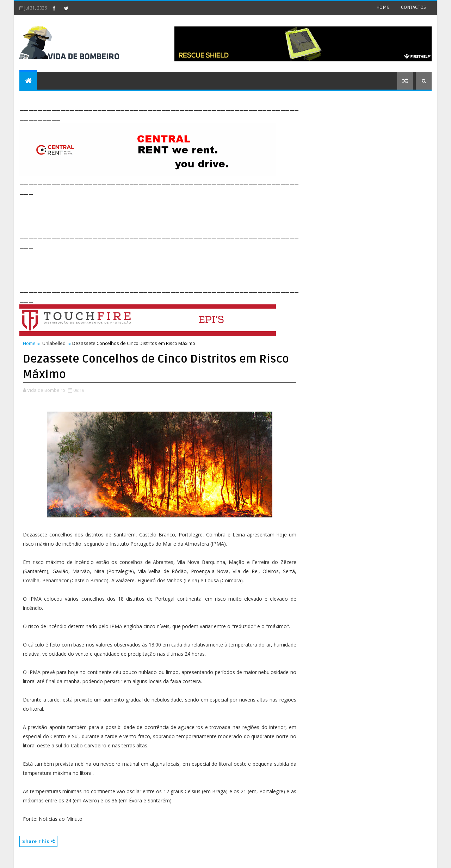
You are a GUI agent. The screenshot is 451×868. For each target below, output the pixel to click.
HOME (383, 7)
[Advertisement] (148, 212)
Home (29, 343)
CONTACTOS (413, 7)
